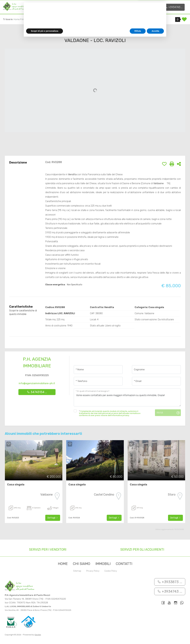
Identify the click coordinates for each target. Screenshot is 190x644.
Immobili (94, 7)
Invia (160, 413)
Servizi (73, 7)
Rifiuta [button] (138, 636)
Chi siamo (54, 7)
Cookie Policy (111, 571)
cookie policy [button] (136, 620)
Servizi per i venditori (48, 550)
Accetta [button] (155, 636)
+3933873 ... (151, 7)
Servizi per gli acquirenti (142, 550)
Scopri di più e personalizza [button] (45, 636)
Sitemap (77, 571)
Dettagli (53, 518)
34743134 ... (37, 392)
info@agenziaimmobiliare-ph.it (37, 383)
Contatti (113, 7)
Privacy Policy (93, 571)
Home (37, 7)
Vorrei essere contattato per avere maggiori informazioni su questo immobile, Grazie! (127, 397)
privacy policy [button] (112, 617)
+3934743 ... (174, 7)
